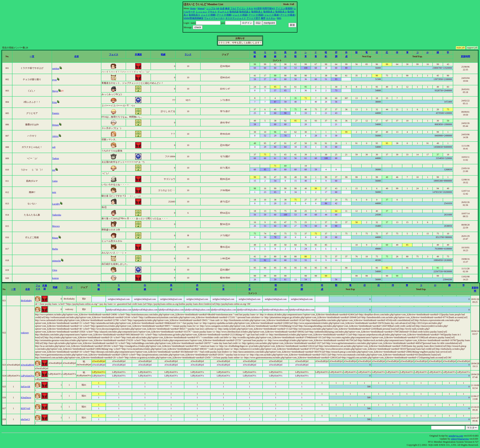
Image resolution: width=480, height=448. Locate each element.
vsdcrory (25, 333)
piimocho (57, 261)
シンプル (211, 8)
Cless (55, 270)
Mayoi (55, 91)
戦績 (163, 55)
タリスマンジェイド (236, 18)
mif (54, 170)
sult (54, 147)
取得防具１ (257, 12)
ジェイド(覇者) (272, 15)
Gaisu (55, 181)
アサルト (212, 12)
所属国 (138, 55)
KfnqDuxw (26, 397)
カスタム (271, 18)
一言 (32, 56)
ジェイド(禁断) (208, 15)
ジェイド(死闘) (240, 15)
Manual (201, 8)
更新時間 (465, 56)
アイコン (241, 8)
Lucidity (56, 204)
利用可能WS (269, 8)
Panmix (56, 113)
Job (218, 8)
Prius (55, 102)
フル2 (233, 8)
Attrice (55, 136)
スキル (250, 8)
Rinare (55, 238)
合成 (222, 8)
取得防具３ (281, 12)
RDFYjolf (26, 408)
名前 (76, 56)
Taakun (56, 158)
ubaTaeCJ (25, 419)
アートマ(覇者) (288, 15)
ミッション (201, 12)
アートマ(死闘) (256, 15)
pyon (55, 80)
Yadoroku (57, 215)
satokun (56, 68)
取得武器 (234, 12)
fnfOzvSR (26, 387)
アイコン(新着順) (284, 8)
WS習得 (258, 8)
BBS (279, 18)
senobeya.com (456, 436)
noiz (54, 192)
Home (193, 8)
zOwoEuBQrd (27, 365)
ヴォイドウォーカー (214, 18)
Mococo (56, 226)
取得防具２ (269, 12)
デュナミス (223, 12)
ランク (188, 55)
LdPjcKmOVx (28, 376)
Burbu (55, 249)
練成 (227, 8)
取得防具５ (194, 15)
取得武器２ (245, 12)
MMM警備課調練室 (194, 18)
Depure (56, 125)
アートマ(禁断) (224, 15)
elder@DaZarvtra (460, 439)
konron (55, 278)
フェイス (114, 55)
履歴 (263, 18)
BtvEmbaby (26, 301)
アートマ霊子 (253, 18)
